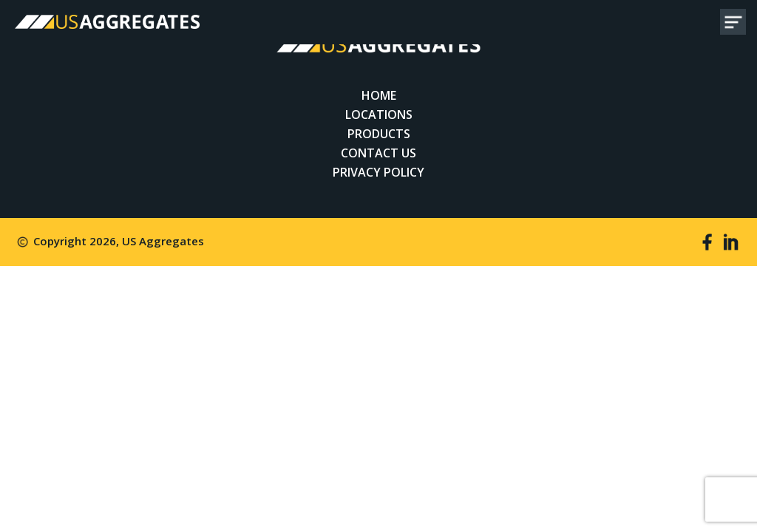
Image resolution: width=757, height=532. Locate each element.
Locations (379, 115)
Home (379, 95)
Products (379, 134)
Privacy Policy (378, 172)
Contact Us (378, 153)
